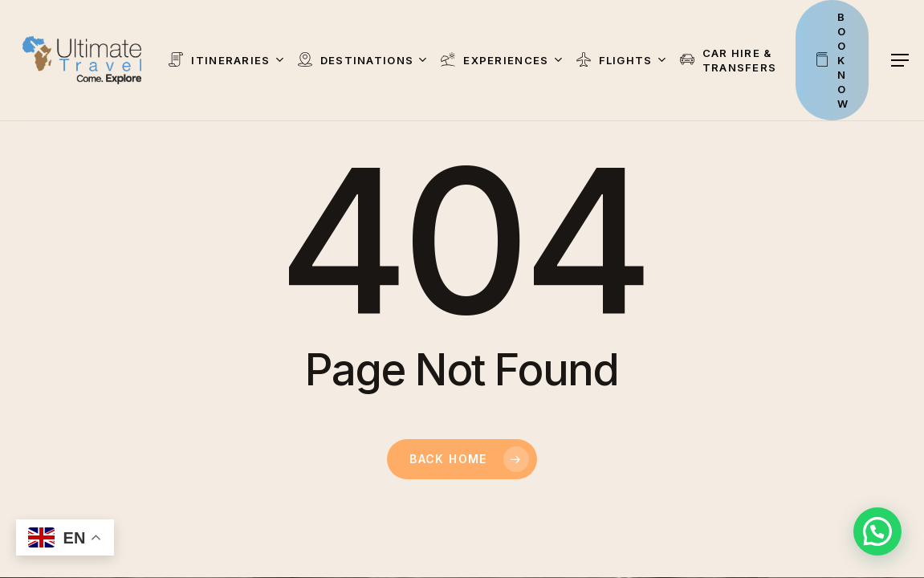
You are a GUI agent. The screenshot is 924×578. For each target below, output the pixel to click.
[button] (901, 61)
